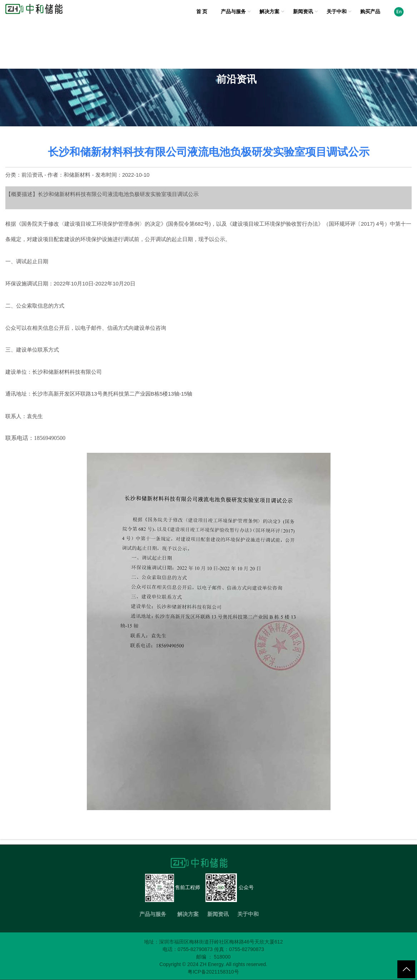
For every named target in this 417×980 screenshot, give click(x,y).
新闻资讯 (303, 11)
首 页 (202, 11)
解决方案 (269, 11)
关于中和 (337, 11)
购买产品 (370, 11)
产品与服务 (233, 11)
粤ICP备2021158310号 (213, 972)
